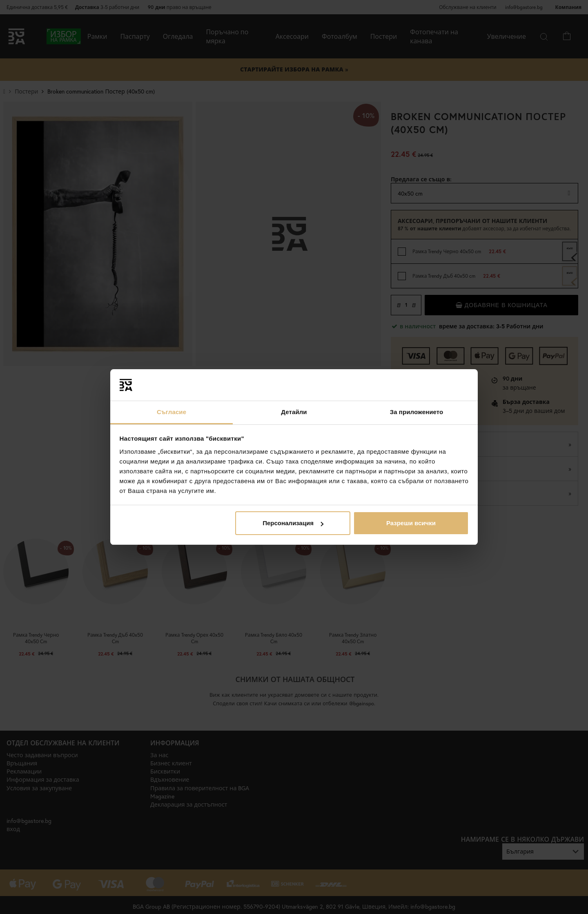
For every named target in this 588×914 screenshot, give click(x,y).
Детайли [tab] (294, 412)
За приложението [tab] (417, 412)
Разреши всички (411, 523)
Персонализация (293, 523)
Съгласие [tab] (171, 412)
